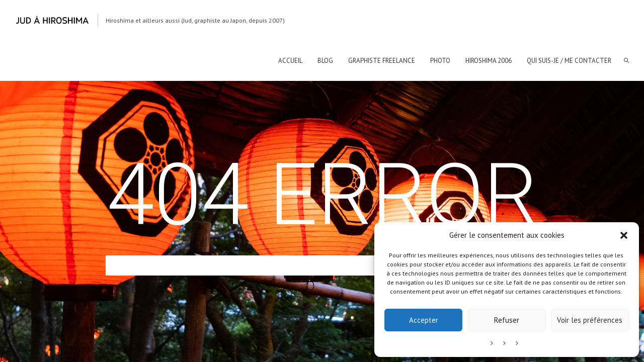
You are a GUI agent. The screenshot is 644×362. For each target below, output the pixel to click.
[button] (624, 235)
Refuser (507, 320)
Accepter (424, 320)
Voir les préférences (590, 320)
